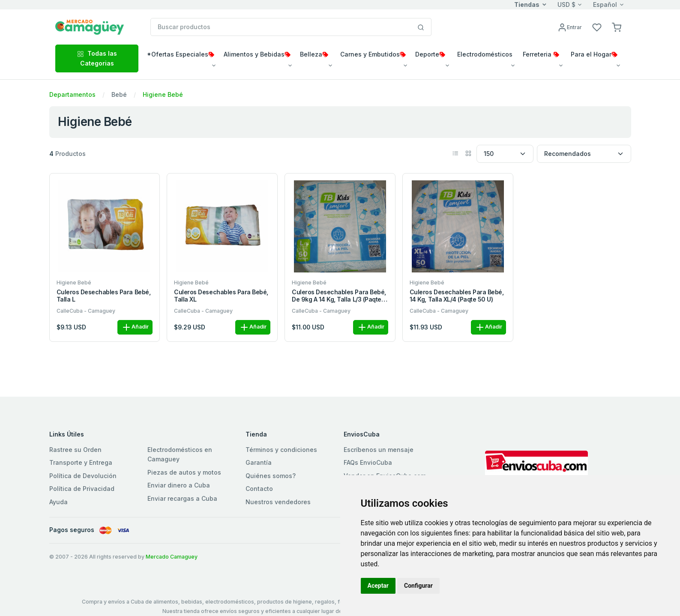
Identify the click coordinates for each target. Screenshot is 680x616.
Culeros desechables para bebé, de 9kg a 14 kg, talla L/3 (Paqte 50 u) (339, 296)
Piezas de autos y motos (184, 472)
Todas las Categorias (97, 58)
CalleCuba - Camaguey (86, 311)
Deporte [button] (430, 54)
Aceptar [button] (378, 586)
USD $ (566, 4)
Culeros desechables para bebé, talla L (104, 296)
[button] (617, 27)
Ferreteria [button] (541, 54)
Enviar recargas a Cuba (182, 498)
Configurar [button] (418, 586)
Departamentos (72, 94)
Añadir (135, 327)
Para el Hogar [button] (594, 54)
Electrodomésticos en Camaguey (180, 454)
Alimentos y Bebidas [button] (257, 54)
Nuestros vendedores (278, 502)
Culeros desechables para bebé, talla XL (221, 296)
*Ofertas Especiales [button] (181, 54)
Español (605, 4)
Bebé (119, 94)
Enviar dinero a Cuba (179, 485)
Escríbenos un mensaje (379, 450)
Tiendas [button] (527, 4)
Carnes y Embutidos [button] (373, 54)
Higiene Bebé (163, 94)
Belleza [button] (314, 54)
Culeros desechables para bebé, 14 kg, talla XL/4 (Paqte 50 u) (457, 296)
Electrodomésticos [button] (485, 54)
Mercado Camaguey (172, 557)
